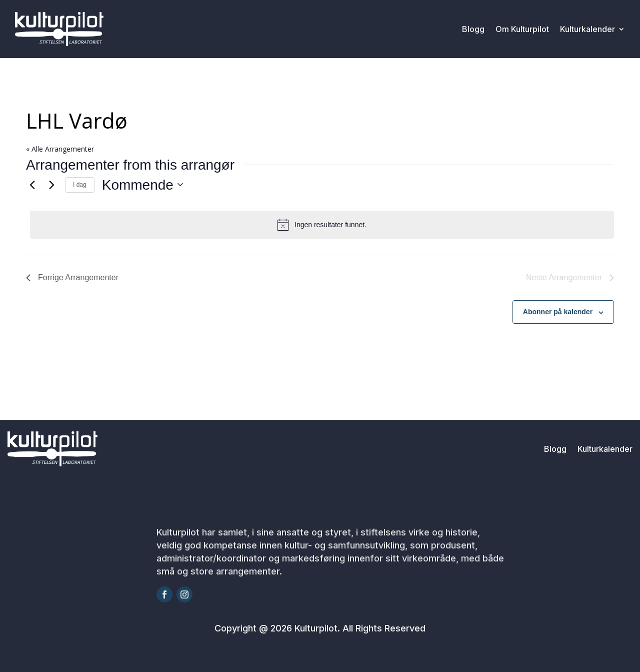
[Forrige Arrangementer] (32, 185)
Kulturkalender (587, 29)
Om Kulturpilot (522, 29)
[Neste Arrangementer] (51, 185)
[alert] (322, 225)
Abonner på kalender (558, 312)
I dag (80, 185)
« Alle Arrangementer (60, 149)
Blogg (473, 29)
